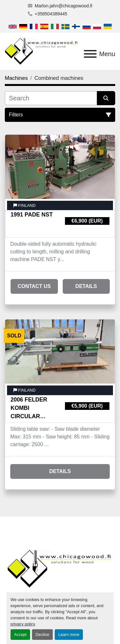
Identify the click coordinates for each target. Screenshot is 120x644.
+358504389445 (51, 14)
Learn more (69, 635)
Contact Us (34, 286)
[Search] (51, 98)
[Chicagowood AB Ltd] (60, 568)
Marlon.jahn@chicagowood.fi (64, 6)
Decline (42, 635)
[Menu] (90, 54)
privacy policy (23, 624)
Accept (20, 635)
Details (86, 286)
